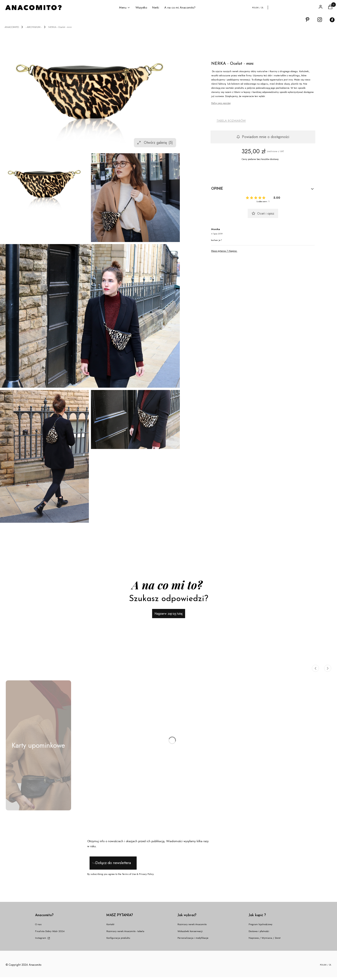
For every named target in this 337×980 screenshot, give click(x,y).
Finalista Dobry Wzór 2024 (50, 931)
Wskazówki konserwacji (190, 931)
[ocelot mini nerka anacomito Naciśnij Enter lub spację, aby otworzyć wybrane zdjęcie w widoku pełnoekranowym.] (90, 90)
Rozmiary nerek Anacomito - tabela (125, 931)
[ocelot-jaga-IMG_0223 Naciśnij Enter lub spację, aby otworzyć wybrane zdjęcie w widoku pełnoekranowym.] (90, 316)
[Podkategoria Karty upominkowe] (38, 745)
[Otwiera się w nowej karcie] (307, 20)
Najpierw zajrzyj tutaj (169, 614)
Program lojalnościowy (260, 924)
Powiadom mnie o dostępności (263, 137)
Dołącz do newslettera (113, 863)
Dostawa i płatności (259, 931)
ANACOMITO (12, 27)
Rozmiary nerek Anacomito (192, 924)
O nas (38, 924)
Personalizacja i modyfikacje (193, 938)
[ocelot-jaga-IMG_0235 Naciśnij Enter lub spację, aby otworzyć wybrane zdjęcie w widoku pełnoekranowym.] (135, 419)
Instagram (41, 938)
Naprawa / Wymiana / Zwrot (265, 938)
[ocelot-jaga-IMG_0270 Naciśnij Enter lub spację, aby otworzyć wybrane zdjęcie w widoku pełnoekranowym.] (44, 456)
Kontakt (110, 924)
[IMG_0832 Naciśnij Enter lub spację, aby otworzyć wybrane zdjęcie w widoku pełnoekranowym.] (135, 198)
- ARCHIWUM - (34, 27)
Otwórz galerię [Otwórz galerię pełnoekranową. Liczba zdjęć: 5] (155, 143)
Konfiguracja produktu (118, 938)
